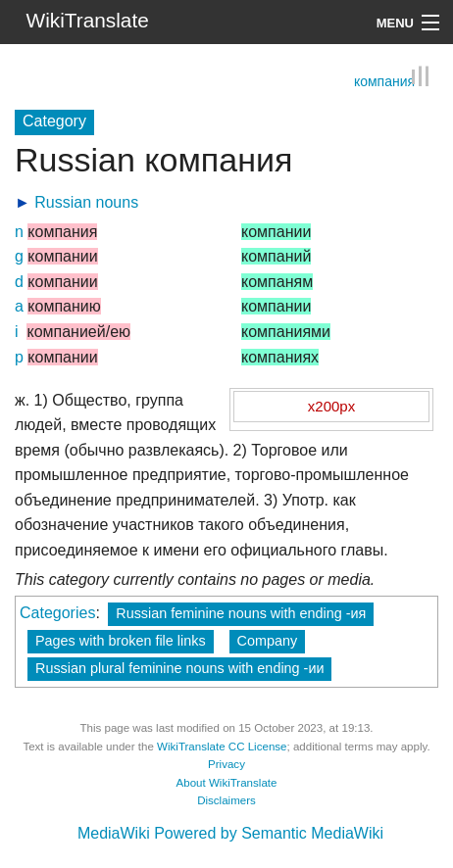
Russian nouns (86, 202)
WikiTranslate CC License (222, 747)
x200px (331, 406)
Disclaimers (226, 800)
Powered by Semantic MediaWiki (269, 833)
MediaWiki (114, 833)
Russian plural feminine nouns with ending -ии (179, 668)
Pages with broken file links (121, 641)
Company (268, 641)
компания (384, 81)
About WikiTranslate (227, 783)
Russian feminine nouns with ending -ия (241, 613)
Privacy (226, 764)
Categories (57, 613)
